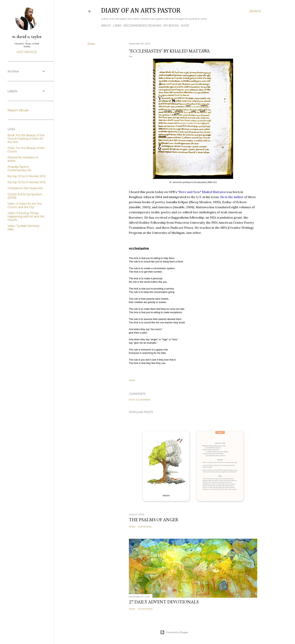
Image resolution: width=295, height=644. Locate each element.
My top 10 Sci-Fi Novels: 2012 (27, 176)
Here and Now (189, 192)
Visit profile (27, 52)
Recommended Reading (142, 26)
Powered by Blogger (174, 632)
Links (117, 26)
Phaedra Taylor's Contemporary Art (19, 169)
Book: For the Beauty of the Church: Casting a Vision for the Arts (26, 139)
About (106, 26)
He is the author (232, 197)
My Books (171, 26)
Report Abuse (18, 110)
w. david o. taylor (27, 36)
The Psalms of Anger (154, 520)
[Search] (255, 11)
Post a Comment (140, 400)
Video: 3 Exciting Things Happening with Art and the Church (26, 216)
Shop (185, 26)
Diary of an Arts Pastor (141, 11)
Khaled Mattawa (214, 192)
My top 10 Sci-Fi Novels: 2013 (27, 182)
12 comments (145, 609)
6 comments (145, 527)
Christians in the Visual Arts (25, 188)
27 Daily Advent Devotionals (164, 602)
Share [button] (91, 44)
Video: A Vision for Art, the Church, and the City (25, 205)
